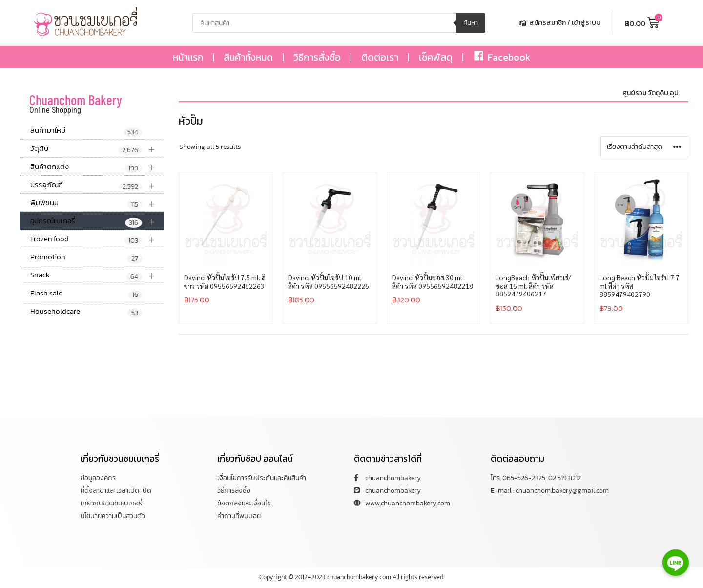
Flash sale (86, 294)
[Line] (676, 563)
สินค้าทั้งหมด (248, 57)
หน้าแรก (188, 57)
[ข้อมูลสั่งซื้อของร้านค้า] (644, 147)
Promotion (86, 257)
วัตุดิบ (97, 149)
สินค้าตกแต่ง (97, 167)
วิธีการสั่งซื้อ (317, 57)
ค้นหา (471, 23)
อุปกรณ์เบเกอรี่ (97, 221)
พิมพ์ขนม (97, 203)
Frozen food (97, 239)
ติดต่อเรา (380, 57)
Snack (97, 275)
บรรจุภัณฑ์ (97, 185)
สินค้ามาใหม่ (86, 131)
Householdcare (86, 312)
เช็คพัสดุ (436, 57)
